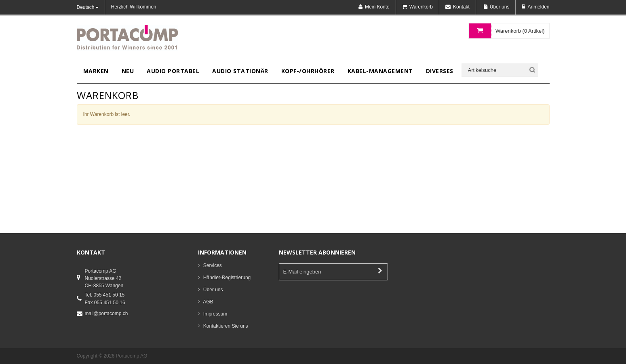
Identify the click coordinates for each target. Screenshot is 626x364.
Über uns (213, 290)
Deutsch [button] (88, 7)
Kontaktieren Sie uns (226, 326)
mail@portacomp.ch (106, 314)
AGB (208, 302)
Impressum (215, 314)
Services (213, 265)
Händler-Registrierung (227, 278)
